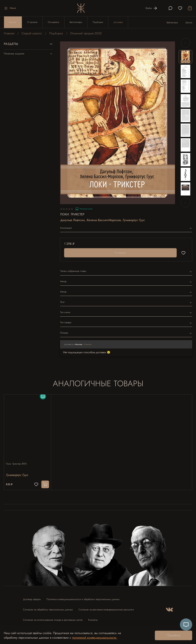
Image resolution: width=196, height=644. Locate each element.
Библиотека (172, 23)
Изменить (88, 344)
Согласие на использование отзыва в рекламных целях (53, 618)
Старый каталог (32, 33)
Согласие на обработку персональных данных (48, 608)
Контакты (93, 618)
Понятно (174, 635)
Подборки (98, 22)
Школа (189, 23)
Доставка (118, 22)
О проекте (32, 22)
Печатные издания (28, 54)
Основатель (53, 22)
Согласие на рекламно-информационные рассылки (106, 608)
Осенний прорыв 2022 (86, 33)
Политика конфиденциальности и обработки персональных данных (83, 598)
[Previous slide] (185, 43)
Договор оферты (32, 598)
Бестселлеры (76, 22)
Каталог (13, 22)
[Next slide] (185, 203)
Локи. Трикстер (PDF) (18, 460)
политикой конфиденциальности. (95, 638)
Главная (9, 33)
